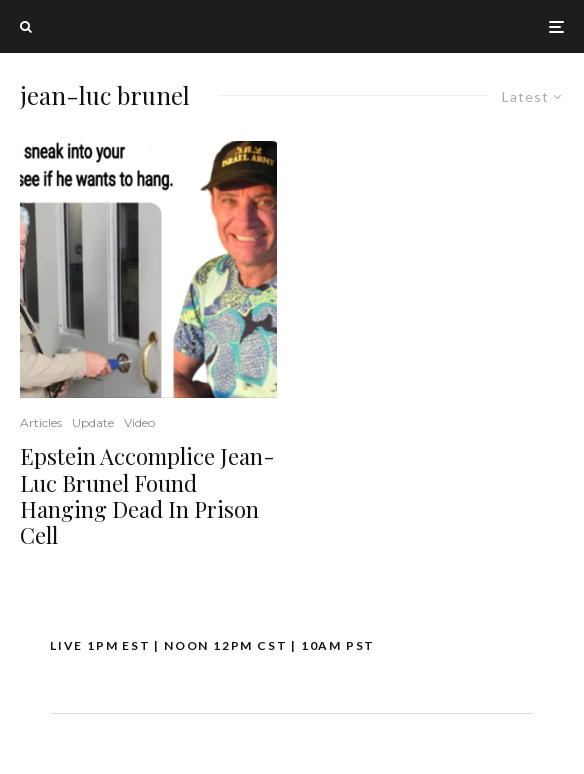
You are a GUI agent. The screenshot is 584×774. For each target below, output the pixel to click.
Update (93, 422)
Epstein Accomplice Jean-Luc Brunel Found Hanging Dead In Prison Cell (147, 496)
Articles (41, 422)
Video (139, 422)
